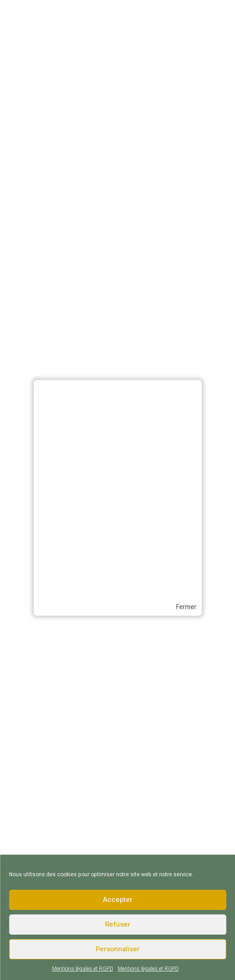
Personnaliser (118, 949)
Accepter (118, 900)
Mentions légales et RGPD (83, 969)
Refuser (118, 924)
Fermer (186, 607)
